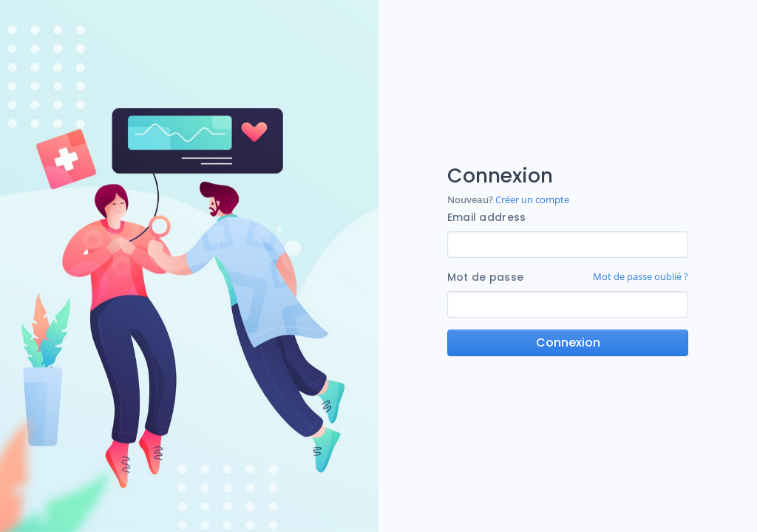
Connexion (568, 342)
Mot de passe (485, 277)
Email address (487, 217)
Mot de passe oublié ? (641, 276)
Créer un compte (531, 199)
